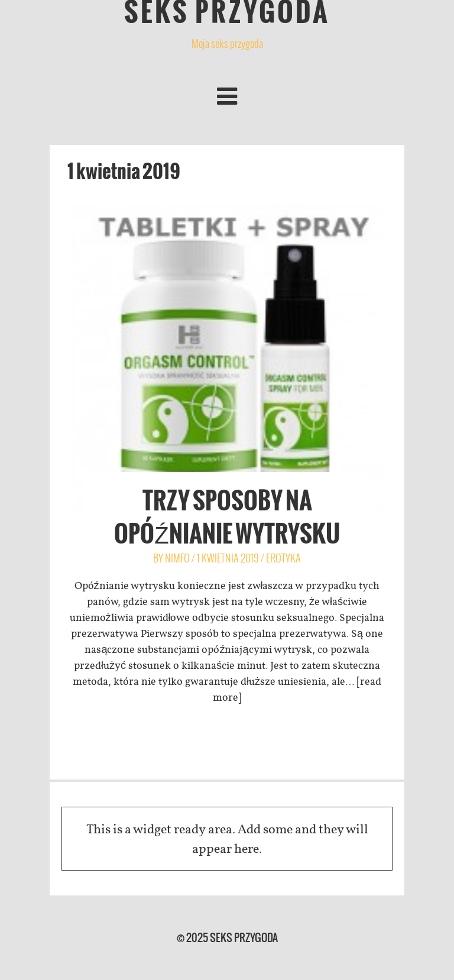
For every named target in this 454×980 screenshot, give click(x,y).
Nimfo (177, 558)
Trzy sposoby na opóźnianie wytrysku (227, 517)
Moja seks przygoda (227, 43)
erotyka (283, 558)
